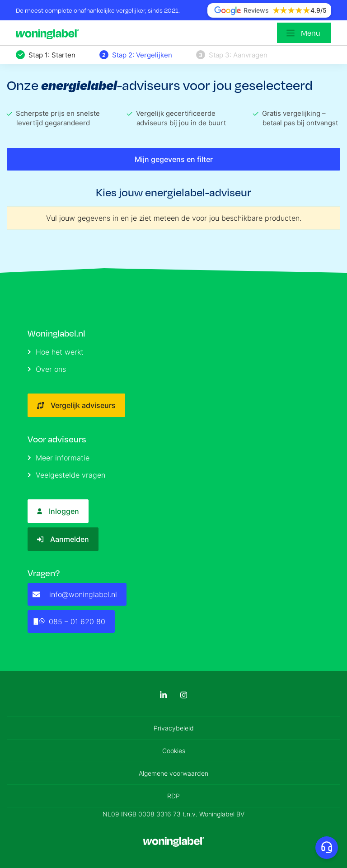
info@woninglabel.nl (75, 594)
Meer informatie (59, 458)
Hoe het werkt (56, 352)
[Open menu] (304, 33)
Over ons (47, 369)
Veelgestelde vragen (66, 475)
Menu (311, 33)
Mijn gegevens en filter (174, 159)
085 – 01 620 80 (69, 621)
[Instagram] (184, 695)
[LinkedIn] (163, 695)
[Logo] (50, 33)
